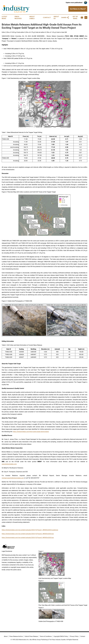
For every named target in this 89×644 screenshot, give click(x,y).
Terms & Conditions (46, 636)
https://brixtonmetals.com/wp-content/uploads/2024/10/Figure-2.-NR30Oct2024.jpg (28, 534)
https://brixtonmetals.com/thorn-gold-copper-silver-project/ (31, 432)
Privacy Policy (74, 636)
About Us (56, 18)
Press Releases (18, 18)
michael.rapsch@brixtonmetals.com (13, 478)
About (6, 636)
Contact (47, 18)
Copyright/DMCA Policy (61, 636)
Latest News (4, 18)
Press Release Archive (16, 636)
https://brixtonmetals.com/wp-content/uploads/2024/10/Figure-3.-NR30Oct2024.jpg (28, 538)
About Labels (32, 18)
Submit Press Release (31, 636)
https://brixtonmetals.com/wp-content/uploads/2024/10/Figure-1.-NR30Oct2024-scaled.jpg (30, 530)
